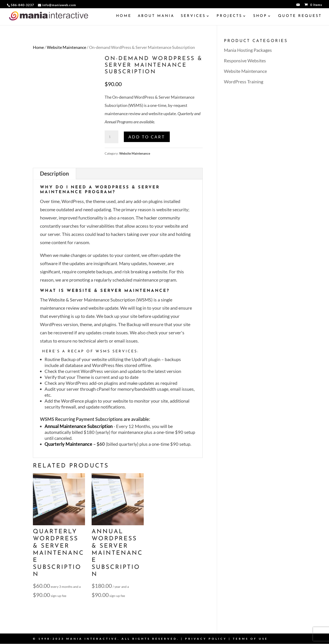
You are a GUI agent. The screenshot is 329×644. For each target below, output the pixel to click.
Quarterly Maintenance (68, 444)
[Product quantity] (111, 137)
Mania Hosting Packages (248, 50)
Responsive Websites (245, 61)
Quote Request (300, 16)
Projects (229, 16)
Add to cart (147, 137)
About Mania (156, 16)
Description (54, 173)
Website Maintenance (66, 47)
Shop (260, 16)
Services (193, 16)
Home (124, 16)
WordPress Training (244, 82)
